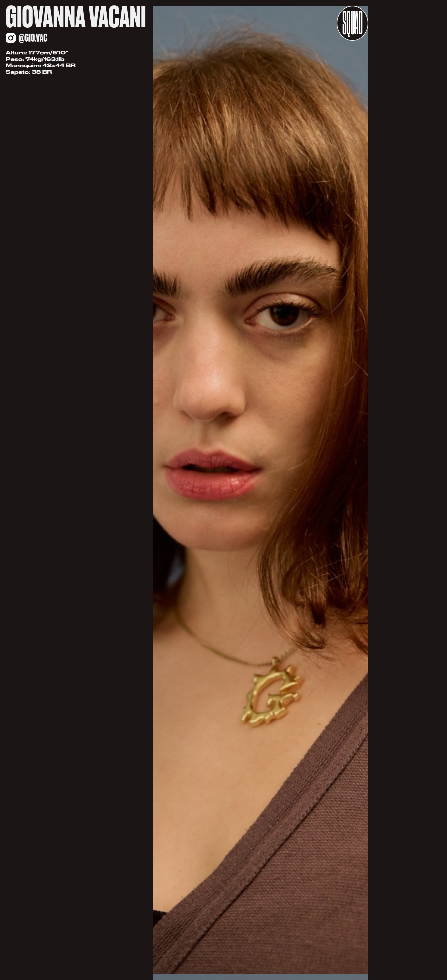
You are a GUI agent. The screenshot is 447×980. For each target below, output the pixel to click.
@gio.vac (33, 38)
